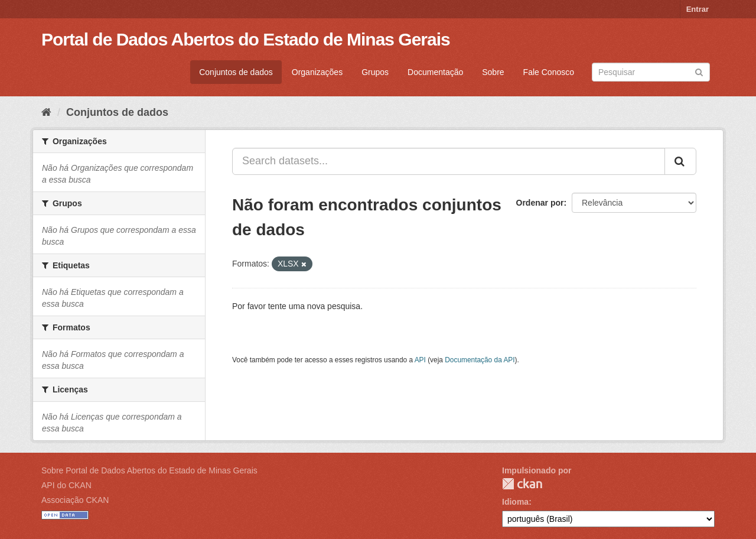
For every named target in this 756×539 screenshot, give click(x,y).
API (420, 360)
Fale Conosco (549, 72)
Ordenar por (540, 203)
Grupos (375, 72)
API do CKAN (66, 485)
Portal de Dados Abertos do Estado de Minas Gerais (246, 39)
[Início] (46, 112)
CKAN (522, 484)
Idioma (515, 502)
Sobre (493, 72)
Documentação (435, 72)
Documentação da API (480, 360)
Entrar (698, 9)
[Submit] (699, 71)
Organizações (317, 72)
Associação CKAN (75, 500)
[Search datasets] (651, 72)
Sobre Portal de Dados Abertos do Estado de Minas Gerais (149, 470)
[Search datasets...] (449, 161)
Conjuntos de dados (236, 72)
